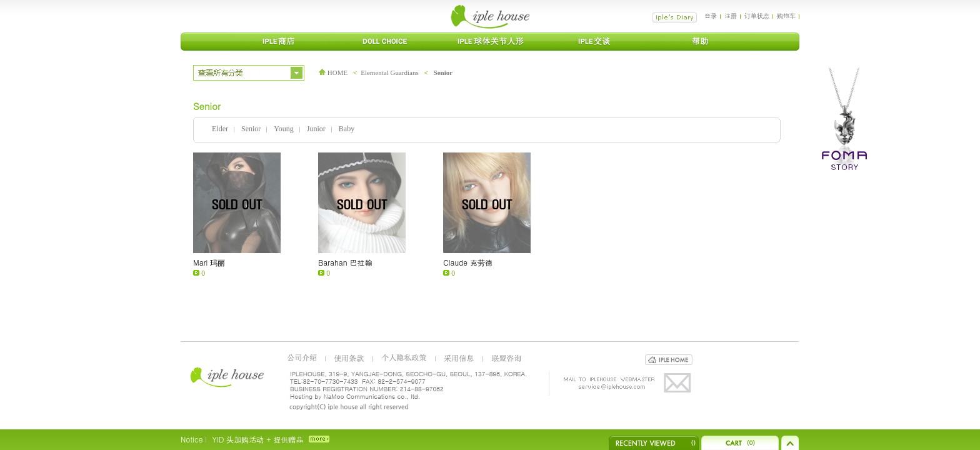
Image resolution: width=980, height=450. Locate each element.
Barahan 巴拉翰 (345, 262)
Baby (347, 129)
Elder (220, 129)
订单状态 (757, 16)
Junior (316, 129)
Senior (443, 72)
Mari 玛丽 (209, 262)
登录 (711, 16)
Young (283, 129)
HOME (333, 72)
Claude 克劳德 (468, 262)
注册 (731, 16)
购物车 (786, 16)
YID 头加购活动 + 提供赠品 (257, 439)
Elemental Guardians (390, 72)
